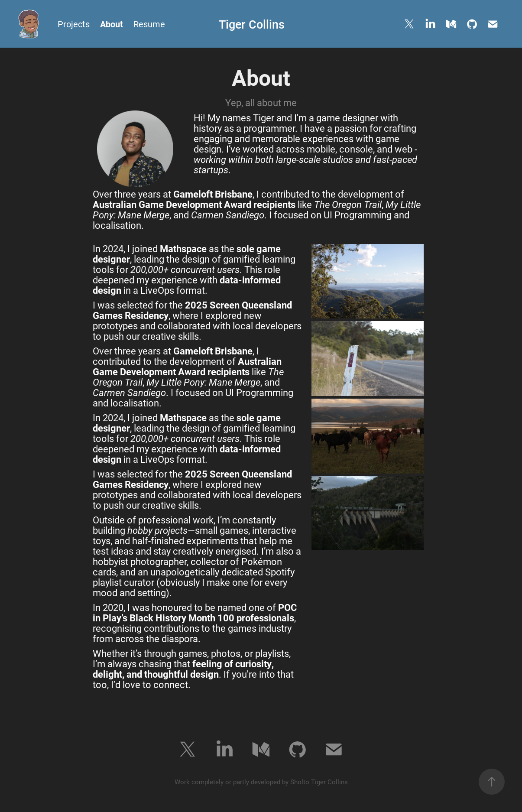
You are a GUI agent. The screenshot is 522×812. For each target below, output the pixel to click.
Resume (149, 24)
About (112, 24)
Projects (74, 24)
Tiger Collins (252, 24)
